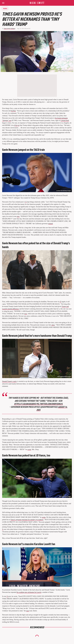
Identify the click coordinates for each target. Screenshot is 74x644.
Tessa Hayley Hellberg (9, 29)
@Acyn (17, 125)
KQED (13, 111)
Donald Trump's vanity (10, 381)
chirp (53, 325)
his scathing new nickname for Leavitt (29, 592)
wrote (29, 449)
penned (50, 224)
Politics (5, 8)
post (18, 216)
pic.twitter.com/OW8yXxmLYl (50, 404)
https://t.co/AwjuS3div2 (25, 404)
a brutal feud (65, 120)
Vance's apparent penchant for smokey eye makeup (27, 520)
